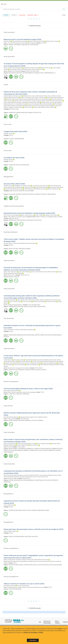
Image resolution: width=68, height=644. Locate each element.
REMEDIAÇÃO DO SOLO (36, 450)
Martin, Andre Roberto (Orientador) (25, 330)
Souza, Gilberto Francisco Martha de (13, 187)
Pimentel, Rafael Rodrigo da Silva (14, 189)
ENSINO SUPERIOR (14, 420)
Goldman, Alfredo (8, 186)
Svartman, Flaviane (51, 302)
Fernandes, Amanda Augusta (56, 361)
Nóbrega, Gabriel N (14, 477)
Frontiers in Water (12, 478)
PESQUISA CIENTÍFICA (41, 194)
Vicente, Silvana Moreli (23, 586)
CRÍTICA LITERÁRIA (32, 510)
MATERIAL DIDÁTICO (14, 277)
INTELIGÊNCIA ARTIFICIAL (15, 73)
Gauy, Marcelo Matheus (10, 300)
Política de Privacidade (47, 622)
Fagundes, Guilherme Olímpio (23, 560)
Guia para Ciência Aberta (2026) (14, 184)
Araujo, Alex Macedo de (10, 330)
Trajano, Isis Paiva (29, 187)
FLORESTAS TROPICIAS (31, 370)
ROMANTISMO (41, 510)
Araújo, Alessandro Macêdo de (27, 99)
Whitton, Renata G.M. (53, 189)
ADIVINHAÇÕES (25, 165)
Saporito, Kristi (45, 106)
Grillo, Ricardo (7, 41)
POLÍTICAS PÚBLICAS (43, 565)
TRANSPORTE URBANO (15, 113)
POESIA (24, 510)
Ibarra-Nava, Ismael (21, 104)
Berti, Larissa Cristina (15, 302)
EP (10, 109)
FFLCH (45, 43)
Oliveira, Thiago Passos (13, 99)
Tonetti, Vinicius (8, 360)
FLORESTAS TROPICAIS (40, 449)
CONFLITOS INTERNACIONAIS (16, 537)
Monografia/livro (9, 177)
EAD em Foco (11, 275)
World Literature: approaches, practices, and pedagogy (22, 392)
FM (33, 305)
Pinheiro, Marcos (50, 107)
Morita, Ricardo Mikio (34, 300)
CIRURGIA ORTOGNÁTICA (15, 45)
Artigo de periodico (9, 32)
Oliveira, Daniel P (35, 475)
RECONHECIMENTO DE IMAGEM (31, 73)
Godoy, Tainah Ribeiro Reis (50, 363)
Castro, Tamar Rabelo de (38, 272)
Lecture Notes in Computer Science (17, 217)
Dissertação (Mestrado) (11, 232)
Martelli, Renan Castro (29, 96)
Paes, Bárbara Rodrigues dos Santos (35, 360)
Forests (10, 447)
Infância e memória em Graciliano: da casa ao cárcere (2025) (24, 584)
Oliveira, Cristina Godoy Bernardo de (13, 68)
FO (42, 43)
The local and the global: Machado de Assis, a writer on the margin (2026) (28, 389)
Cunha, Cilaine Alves (9, 505)
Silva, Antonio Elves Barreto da (11, 475)
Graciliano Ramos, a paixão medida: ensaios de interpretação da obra (25, 587)
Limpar (64, 15)
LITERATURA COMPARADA (22, 394)
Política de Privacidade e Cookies (33, 633)
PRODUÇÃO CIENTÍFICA (28, 194)
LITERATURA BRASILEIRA (15, 510)
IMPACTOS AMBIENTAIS (53, 449)
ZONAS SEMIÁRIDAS (28, 480)
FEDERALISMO (12, 335)
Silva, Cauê (38, 106)
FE (29, 275)
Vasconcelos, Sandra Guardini (11, 391)
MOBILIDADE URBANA (27, 113)
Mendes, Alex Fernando (50, 360)
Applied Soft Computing (14, 71)
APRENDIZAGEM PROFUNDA (16, 307)
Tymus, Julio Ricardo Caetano (40, 361)
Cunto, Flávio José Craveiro (39, 98)
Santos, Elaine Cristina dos (10, 272)
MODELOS (27, 307)
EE (18, 191)
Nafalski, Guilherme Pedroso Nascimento (52, 101)
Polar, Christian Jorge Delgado (11, 215)
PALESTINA (35, 537)
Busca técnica (57, 622)
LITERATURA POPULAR (15, 165)
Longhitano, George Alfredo (15, 107)
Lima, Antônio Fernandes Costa (40, 186)
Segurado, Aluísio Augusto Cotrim (29, 417)
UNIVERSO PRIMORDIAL (25, 420)
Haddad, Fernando (43, 417)
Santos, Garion (28, 107)
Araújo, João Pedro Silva (10, 102)
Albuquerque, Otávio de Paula (31, 68)
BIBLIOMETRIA (26, 45)
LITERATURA (12, 394)
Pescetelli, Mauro (8, 243)
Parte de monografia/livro (11, 382)
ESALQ (38, 305)
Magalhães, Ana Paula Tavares (22, 186)
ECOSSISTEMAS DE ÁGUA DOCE (43, 480)
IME (11, 191)
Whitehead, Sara (54, 106)
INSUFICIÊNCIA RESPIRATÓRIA (38, 307)
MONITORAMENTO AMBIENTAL (22, 450)
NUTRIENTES (55, 480)
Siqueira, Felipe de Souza (21, 101)
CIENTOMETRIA (34, 45)
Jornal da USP (11, 419)
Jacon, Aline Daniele (19, 365)
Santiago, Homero (8, 133)
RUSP (21, 191)
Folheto (6, 85)
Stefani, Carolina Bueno (10, 560)
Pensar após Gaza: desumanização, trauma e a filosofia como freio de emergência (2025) (34, 529)
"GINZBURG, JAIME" (33, 15)
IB (29, 191)
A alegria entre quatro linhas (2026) (15, 131)
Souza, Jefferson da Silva (54, 96)
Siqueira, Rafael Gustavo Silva (11, 98)
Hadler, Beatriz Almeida (42, 96)
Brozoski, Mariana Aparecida (20, 41)
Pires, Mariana (58, 104)
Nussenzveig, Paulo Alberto (56, 187)
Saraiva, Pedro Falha (34, 102)
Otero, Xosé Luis (34, 445)
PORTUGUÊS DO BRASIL (25, 249)
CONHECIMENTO (51, 194)
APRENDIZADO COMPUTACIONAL (17, 220)
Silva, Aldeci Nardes (24, 272)
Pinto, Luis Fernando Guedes (34, 363)
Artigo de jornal (8, 406)
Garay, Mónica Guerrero (50, 272)
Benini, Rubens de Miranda (47, 365)
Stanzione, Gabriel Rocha (46, 300)
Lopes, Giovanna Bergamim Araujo (27, 444)
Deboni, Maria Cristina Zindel (37, 41)
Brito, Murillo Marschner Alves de (40, 560)
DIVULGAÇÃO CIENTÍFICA (15, 194)
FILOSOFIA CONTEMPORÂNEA (16, 139)
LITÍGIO (42, 73)
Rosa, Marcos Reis (19, 360)
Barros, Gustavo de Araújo (34, 101)
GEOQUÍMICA (7, 482)
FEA (22, 419)
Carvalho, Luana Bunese (23, 102)
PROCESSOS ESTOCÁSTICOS (34, 220)
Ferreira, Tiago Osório (22, 445)
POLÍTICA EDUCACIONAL (56, 565)
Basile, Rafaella (23, 106)
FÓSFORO (11, 480)
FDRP (27, 71)
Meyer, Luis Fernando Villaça (43, 99)
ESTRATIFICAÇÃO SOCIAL (30, 565)
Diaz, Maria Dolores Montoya (11, 417)
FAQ (40, 622)
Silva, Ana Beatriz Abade (44, 444)
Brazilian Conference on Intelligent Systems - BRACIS (49, 217)
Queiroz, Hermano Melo (10, 444)
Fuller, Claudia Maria (55, 186)
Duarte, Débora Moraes (40, 107)
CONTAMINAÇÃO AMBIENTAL (26, 449)
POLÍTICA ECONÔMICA (38, 420)
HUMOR (47, 510)
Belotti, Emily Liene (46, 68)
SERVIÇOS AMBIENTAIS (49, 450)
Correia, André (15, 106)
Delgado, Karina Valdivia (52, 215)
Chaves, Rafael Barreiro (33, 365)
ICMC (38, 71)
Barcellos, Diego (56, 444)
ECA (17, 109)
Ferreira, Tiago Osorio (43, 477)
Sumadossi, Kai (31, 106)
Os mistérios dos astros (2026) (14, 158)
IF (27, 191)
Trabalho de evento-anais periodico (14, 206)
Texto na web (8, 124)
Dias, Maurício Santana (10, 586)
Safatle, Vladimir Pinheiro (10, 531)
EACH (34, 71)
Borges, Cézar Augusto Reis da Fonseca (16, 363)
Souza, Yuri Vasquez (26, 98)
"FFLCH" (15, 15)
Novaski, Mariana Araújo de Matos (44, 104)
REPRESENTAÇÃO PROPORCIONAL (26, 335)
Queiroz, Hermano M (25, 475)
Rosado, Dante (45, 102)
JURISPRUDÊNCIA (49, 73)
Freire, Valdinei (40, 215)
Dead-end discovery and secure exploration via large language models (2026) (29, 213)
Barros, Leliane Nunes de (27, 215)
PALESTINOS (28, 537)
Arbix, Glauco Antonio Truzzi (36, 69)
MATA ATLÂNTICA (42, 370)
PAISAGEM (17, 480)
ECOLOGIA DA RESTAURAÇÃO (16, 370)
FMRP (32, 191)
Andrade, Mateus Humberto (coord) (13, 96)
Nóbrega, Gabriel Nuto (9, 445)
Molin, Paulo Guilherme (25, 361)
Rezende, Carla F (32, 477)
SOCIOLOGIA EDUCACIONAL (16, 565)
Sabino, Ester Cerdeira (39, 302)
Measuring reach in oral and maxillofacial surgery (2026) (22, 39)
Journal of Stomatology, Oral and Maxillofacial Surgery (22, 43)
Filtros (6, 15)
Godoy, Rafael (7, 106)
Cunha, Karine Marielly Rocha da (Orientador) (24, 243)
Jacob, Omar (31, 104)
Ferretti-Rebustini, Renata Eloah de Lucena (35, 189)
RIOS (21, 480)
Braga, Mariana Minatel (41, 187)
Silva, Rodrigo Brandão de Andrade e (19, 69)
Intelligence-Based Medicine (15, 305)
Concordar (33, 640)
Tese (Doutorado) (9, 318)
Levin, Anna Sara (27, 302)
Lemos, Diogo (53, 102)
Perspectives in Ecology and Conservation (18, 368)
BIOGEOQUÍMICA (13, 449)
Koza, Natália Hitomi (23, 300)
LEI (55, 73)
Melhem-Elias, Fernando (52, 41)
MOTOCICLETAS (37, 113)
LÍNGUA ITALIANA (13, 249)
